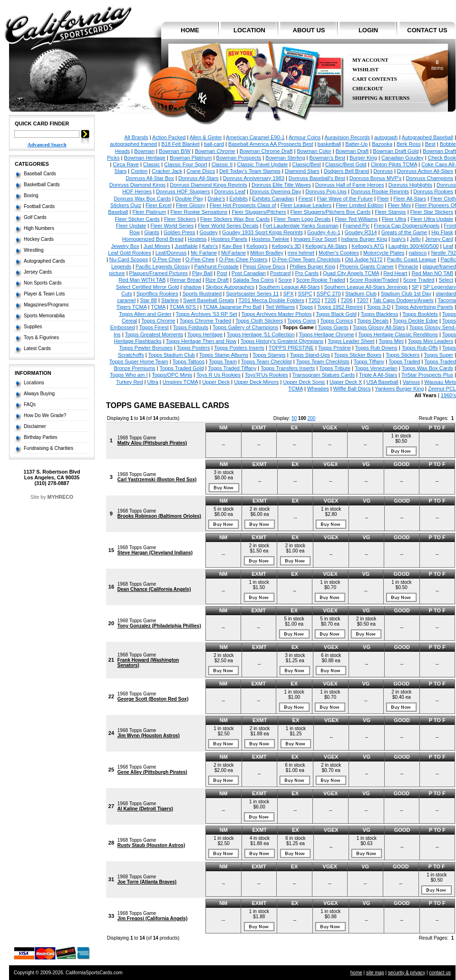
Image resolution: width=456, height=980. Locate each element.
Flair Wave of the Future (345, 199)
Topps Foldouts (191, 327)
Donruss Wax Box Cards (142, 199)
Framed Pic (356, 226)
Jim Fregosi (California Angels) (152, 918)
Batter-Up (356, 144)
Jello (415, 239)
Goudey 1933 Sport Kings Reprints (262, 232)
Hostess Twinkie (270, 239)
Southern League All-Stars (289, 287)
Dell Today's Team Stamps (250, 171)
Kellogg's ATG (368, 246)
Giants (152, 232)
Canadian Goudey (403, 158)
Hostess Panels (229, 239)
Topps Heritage (205, 334)
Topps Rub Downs (376, 348)
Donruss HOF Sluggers (183, 191)
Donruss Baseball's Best (317, 178)
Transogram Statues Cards (324, 375)
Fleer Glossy (191, 205)
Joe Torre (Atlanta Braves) (147, 882)
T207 (363, 300)
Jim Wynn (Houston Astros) (149, 736)
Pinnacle (408, 266)
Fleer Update (131, 226)
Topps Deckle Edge (415, 321)
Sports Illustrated (202, 294)
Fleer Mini (399, 205)
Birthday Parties (41, 437)
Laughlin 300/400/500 (414, 246)
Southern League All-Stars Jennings (366, 287)
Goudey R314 (361, 232)
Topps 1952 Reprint (340, 307)
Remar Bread (186, 280)
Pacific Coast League (412, 259)
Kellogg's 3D (286, 246)
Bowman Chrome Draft (266, 151)
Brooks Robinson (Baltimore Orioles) (159, 516)
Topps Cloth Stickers (259, 321)
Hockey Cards (39, 239)
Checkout (368, 89)
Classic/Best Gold (346, 164)
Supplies (33, 327)
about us (309, 30)
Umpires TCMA (180, 382)
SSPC (305, 294)
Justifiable (186, 246)
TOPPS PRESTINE (291, 348)
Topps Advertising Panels (424, 307)
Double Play (189, 199)
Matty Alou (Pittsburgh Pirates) (152, 443)
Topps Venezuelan (376, 368)
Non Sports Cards (43, 283)
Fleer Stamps (390, 212)
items (437, 65)
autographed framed (133, 144)
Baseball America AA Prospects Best (271, 144)
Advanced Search (47, 144)
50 (294, 418)
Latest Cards (37, 348)
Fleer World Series (172, 226)
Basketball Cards (42, 185)
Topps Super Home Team (139, 362)
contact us (427, 30)
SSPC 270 (328, 294)
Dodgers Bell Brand (346, 171)
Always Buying (39, 394)
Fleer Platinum (149, 212)
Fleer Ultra (394, 219)
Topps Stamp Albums (224, 355)
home (190, 30)
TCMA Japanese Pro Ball (232, 307)
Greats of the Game (404, 232)
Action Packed (169, 137)
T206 (346, 300)
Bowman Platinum (191, 158)
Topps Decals (373, 321)
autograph (386, 137)
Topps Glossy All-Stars (379, 327)
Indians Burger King (364, 239)
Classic (151, 164)
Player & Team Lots (44, 294)
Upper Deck (216, 382)
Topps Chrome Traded (205, 321)
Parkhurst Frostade (216, 266)
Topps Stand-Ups (310, 355)
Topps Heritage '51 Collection (261, 334)
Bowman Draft (352, 151)
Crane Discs (201, 171)
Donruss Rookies (433, 191)
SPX (288, 294)
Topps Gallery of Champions (245, 327)
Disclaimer (35, 426)
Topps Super (438, 355)
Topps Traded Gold (182, 368)
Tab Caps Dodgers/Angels (403, 300)
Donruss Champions (429, 178)
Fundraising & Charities (49, 448)
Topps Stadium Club (172, 355)
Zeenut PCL (442, 389)
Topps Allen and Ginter (145, 314)
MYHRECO (60, 497)
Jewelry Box (125, 246)
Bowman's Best (327, 158)
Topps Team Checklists (322, 362)
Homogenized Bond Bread (153, 239)
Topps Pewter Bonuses (146, 348)
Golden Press (179, 232)
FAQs (30, 404)
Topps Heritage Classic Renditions (398, 334)
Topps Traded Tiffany (232, 368)
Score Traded (418, 280)
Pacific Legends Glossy (163, 266)
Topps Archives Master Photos (276, 314)
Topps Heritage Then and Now (201, 341)
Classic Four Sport (185, 164)
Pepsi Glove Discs (264, 266)
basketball (330, 144)
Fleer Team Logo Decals (302, 219)
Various (411, 382)
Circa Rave (126, 164)
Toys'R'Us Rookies (267, 375)
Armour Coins (305, 137)
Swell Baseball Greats (209, 300)
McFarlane (233, 253)
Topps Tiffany (369, 362)
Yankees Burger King (399, 389)
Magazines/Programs (46, 305)
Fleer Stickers (180, 219)
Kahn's (210, 246)
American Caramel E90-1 (255, 137)
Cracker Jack (167, 171)
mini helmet (301, 253)
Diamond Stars (302, 171)
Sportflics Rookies (157, 294)
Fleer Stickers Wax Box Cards (235, 219)
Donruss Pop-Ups (326, 191)
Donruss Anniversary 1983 (254, 178)
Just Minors (157, 246)
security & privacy (407, 973)
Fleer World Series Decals (228, 226)
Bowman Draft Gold (396, 151)
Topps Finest (154, 327)
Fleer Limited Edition (359, 205)
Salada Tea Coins (253, 280)
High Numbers (39, 228)
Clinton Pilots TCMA (394, 164)
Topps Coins (302, 321)
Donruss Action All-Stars (425, 171)
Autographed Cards (44, 261)
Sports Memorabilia (44, 316)
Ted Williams (280, 307)
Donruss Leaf (230, 191)
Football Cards (39, 206)
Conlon (139, 171)
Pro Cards (307, 273)
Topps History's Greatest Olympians (282, 341)
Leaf (448, 246)
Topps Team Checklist (267, 362)
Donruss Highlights (410, 185)
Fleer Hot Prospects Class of (243, 205)
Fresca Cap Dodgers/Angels (407, 226)
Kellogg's (257, 246)
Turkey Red (129, 382)
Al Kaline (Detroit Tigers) (145, 809)
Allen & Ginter (206, 137)
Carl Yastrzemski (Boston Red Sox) (157, 480)
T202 (314, 300)
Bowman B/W (175, 151)
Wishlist (365, 70)
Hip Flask (442, 232)
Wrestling (34, 250)
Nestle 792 (443, 253)
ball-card (214, 144)
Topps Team (223, 362)
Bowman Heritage (145, 158)
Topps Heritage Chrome (326, 334)
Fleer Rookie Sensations (199, 212)
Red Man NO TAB (432, 273)
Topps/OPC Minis (172, 375)
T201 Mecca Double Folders (271, 300)
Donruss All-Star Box (150, 178)
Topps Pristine (335, 348)
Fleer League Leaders (306, 205)
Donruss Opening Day (275, 191)
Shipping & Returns (381, 98)
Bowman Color (314, 151)
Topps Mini (391, 341)
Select (446, 280)
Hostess (197, 239)
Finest (306, 199)
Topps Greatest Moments (154, 334)
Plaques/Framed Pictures (159, 273)
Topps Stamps (269, 355)
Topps (306, 307)
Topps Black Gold (336, 314)
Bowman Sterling (285, 158)
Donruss (383, 171)
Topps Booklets (420, 314)
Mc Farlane (204, 253)
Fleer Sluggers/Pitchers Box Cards (330, 212)
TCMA (158, 307)
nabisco (418, 253)
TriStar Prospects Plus (427, 375)
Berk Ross (409, 144)
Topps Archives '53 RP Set (207, 314)
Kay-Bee (232, 246)
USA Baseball (382, 382)
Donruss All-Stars (199, 178)
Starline (170, 300)
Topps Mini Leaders (431, 341)
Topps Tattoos (188, 362)
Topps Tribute (335, 368)
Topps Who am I (129, 375)
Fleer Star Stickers (432, 212)
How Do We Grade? (45, 415)
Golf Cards (35, 217)
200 (312, 418)
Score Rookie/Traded (374, 280)
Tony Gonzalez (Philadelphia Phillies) (159, 626)
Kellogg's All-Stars (326, 246)
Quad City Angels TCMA (351, 273)
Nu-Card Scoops (129, 259)
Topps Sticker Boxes (358, 355)
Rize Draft (217, 280)
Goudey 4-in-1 (324, 232)
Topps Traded (404, 362)
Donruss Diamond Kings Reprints (209, 185)
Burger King (363, 158)
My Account (370, 60)
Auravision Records (347, 137)
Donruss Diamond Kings (138, 185)
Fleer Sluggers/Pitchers (259, 212)
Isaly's (398, 239)
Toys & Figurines (41, 338)
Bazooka (382, 144)
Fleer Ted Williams (356, 219)
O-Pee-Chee (200, 259)
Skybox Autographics (230, 287)
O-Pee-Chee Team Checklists (306, 259)
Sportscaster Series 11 (252, 294)
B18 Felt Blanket (180, 144)
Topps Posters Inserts (239, 348)
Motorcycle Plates (384, 253)
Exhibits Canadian (273, 199)
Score (285, 280)
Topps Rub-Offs (420, 348)
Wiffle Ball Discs (352, 389)
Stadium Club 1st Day (406, 294)
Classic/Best (306, 164)
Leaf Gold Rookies (130, 253)
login (368, 30)
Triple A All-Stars (378, 375)
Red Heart (395, 273)
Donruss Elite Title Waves (281, 185)
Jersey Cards (38, 272)
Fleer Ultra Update (432, 219)
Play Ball (202, 273)
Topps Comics (336, 321)
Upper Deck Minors (256, 382)
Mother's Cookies (339, 253)
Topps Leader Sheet (351, 341)
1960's (448, 395)
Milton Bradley (267, 253)
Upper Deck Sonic (304, 382)
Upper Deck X (346, 382)
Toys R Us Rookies (218, 375)
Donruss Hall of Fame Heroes (350, 185)
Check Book (442, 158)
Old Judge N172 (364, 259)
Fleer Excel (159, 205)
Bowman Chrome (215, 151)
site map (375, 973)
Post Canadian (249, 273)
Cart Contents (375, 79)
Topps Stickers (403, 355)
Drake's (216, 199)
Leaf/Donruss (171, 253)
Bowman (144, 151)
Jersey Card (439, 239)
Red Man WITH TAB (142, 280)
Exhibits (238, 199)
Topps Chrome (158, 321)
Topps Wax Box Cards (427, 368)
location (249, 30)
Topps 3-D (378, 307)
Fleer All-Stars (410, 199)
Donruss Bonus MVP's (376, 178)
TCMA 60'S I (184, 307)
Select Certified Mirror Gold (148, 287)
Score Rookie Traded (321, 280)
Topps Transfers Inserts (288, 368)
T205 (330, 300)
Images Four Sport (315, 239)
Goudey (209, 232)
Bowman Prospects (239, 158)
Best (430, 144)
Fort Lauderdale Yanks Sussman (301, 226)
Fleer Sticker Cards (137, 219)
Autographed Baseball (427, 137)
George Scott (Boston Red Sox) (153, 699)
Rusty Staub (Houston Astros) (151, 845)
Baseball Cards (40, 174)
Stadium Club (361, 294)
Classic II (222, 164)
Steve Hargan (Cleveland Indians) (155, 553)
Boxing (31, 195)
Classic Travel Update (262, 164)
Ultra (153, 382)
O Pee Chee (167, 259)
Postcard (280, 273)
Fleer (383, 199)
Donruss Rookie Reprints (380, 191)
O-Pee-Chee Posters (243, 259)
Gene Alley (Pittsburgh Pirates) (152, 772)
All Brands (136, 137)
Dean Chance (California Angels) (154, 589)
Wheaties (318, 389)
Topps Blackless (380, 314)
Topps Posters (194, 348)
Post (222, 273)
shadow (192, 287)
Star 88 (148, 300)
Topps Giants (333, 327)
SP (415, 287)
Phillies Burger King (312, 266)
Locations (34, 383)
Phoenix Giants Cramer (367, 266)
